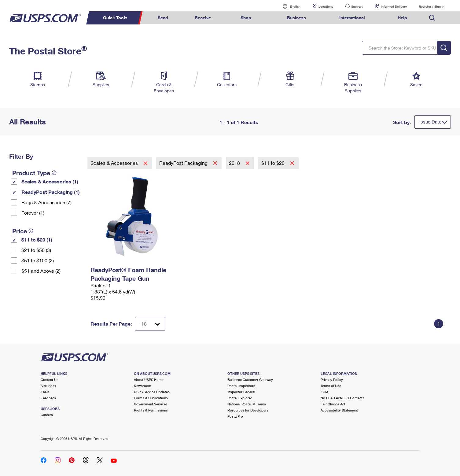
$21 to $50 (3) (36, 250)
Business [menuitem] (296, 18)
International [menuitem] (352, 18)
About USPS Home (149, 380)
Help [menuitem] (402, 18)
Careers (47, 415)
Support (357, 6)
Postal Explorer (240, 398)
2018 (235, 163)
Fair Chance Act (333, 404)
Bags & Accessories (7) (46, 202)
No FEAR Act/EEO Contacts (342, 398)
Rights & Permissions (151, 410)
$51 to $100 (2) (38, 260)
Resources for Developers (248, 410)
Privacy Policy (332, 380)
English (289, 6)
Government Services (151, 404)
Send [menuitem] (163, 18)
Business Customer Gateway (250, 380)
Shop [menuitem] (246, 18)
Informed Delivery (394, 6)
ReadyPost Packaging (184, 163)
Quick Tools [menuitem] (115, 18)
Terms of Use (331, 386)
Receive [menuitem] (203, 18)
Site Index (48, 386)
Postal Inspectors (241, 386)
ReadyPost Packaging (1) (51, 192)
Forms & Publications (151, 398)
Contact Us (50, 380)
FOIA (324, 392)
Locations (326, 6)
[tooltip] (54, 173)
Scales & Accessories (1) (50, 181)
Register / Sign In (432, 6)
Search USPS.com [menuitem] (432, 18)
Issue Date (430, 122)
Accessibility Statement (339, 410)
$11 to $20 (274, 163)
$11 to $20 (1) (37, 240)
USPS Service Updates (152, 392)
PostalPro (235, 416)
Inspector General (241, 392)
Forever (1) (33, 213)
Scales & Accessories (115, 163)
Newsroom (143, 386)
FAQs (45, 392)
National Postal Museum (247, 404)
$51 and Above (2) (41, 271)
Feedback (48, 398)
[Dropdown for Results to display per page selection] (150, 324)
